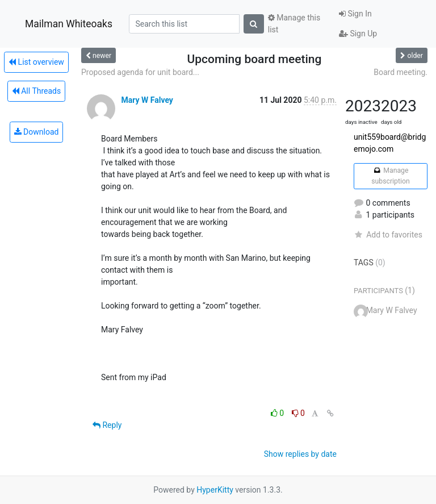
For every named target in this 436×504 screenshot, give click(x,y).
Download (37, 132)
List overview (36, 62)
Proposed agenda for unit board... (140, 72)
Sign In (355, 14)
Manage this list (294, 24)
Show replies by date (300, 454)
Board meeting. (401, 72)
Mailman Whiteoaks (69, 24)
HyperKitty (215, 490)
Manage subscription (390, 176)
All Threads (36, 91)
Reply (107, 425)
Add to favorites (388, 235)
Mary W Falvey (147, 100)
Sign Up (358, 34)
